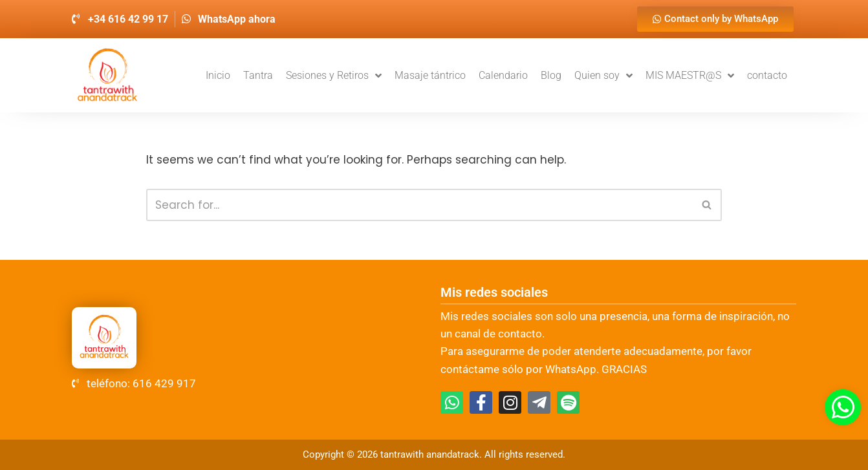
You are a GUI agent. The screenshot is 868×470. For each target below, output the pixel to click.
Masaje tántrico (430, 75)
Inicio (218, 75)
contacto (767, 75)
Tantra (258, 75)
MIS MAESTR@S (690, 76)
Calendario (503, 75)
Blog (551, 75)
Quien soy (603, 76)
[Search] (419, 205)
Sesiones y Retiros (334, 76)
